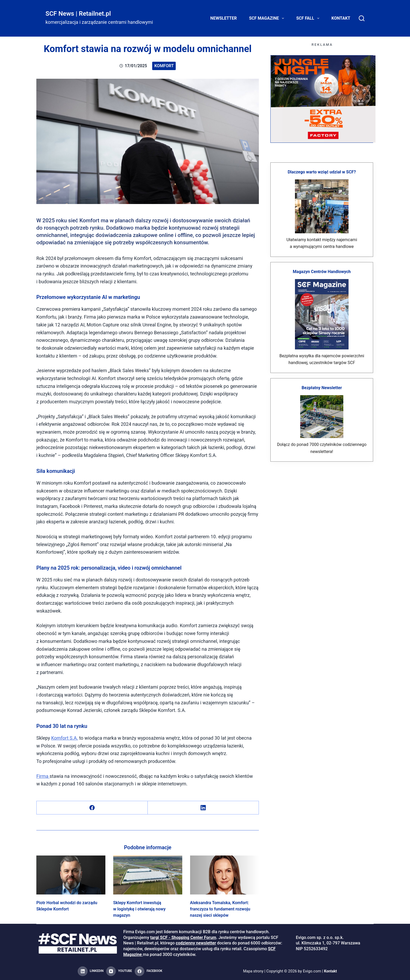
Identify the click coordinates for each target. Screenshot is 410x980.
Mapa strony (253, 971)
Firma (43, 776)
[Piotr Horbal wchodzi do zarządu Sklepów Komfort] (71, 875)
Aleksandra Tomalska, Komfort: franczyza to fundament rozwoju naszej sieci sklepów (220, 909)
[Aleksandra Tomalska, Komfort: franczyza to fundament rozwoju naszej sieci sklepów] (225, 875)
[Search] (362, 18)
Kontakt (341, 18)
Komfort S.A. (65, 738)
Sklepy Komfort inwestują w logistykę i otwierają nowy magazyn (139, 909)
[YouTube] (119, 971)
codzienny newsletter (196, 943)
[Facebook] (92, 808)
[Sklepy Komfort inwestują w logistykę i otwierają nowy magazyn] (148, 875)
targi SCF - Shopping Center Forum (183, 937)
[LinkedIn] (203, 808)
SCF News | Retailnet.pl (78, 14)
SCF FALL (309, 18)
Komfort (164, 66)
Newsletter (223, 18)
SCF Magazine (268, 18)
